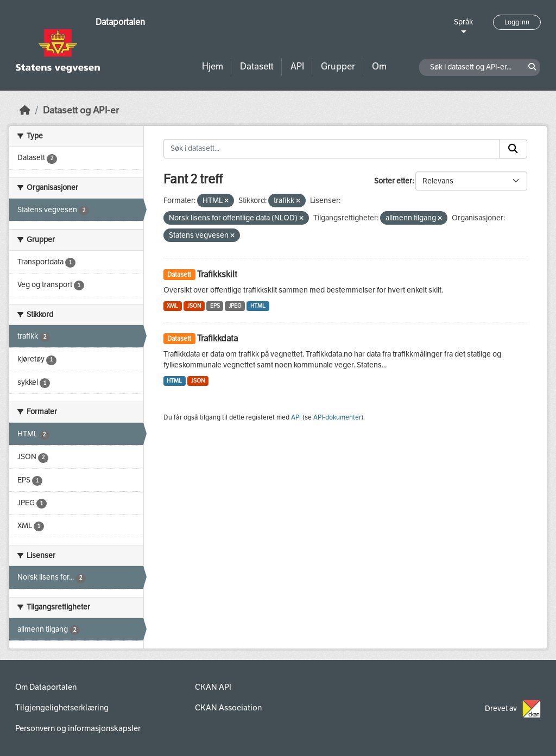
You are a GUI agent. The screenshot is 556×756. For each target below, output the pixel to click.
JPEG (235, 306)
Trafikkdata (217, 338)
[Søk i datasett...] (332, 149)
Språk (463, 22)
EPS (215, 306)
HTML (258, 306)
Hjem (213, 66)
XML (172, 306)
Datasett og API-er (81, 110)
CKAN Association (228, 708)
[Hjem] (25, 110)
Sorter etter (393, 181)
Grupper (338, 66)
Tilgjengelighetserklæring (62, 708)
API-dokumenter (337, 417)
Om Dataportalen (46, 687)
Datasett (257, 66)
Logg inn (517, 22)
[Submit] (513, 149)
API (297, 66)
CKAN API (213, 687)
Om (379, 66)
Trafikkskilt (217, 274)
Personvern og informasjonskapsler (78, 728)
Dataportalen (120, 22)
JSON (194, 306)
